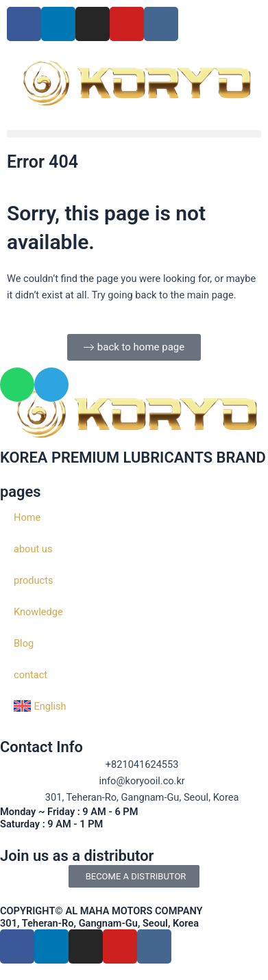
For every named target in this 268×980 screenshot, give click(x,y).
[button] (134, 134)
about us (33, 549)
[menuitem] (134, 706)
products (33, 580)
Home (27, 517)
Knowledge (38, 612)
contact (31, 675)
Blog (24, 643)
